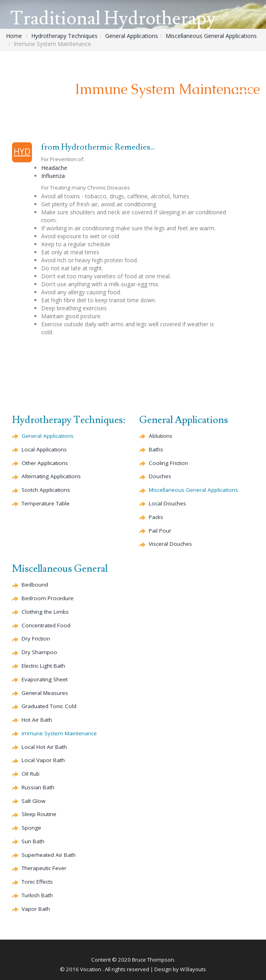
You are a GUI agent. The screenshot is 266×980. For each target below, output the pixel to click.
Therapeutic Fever (44, 868)
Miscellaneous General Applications (211, 36)
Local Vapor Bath (43, 760)
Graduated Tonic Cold (49, 706)
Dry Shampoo (39, 652)
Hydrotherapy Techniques (64, 36)
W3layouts (193, 969)
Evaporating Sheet (45, 679)
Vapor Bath (36, 909)
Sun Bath (33, 841)
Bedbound (35, 585)
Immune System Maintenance (59, 733)
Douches (160, 476)
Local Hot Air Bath (44, 747)
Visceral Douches (170, 544)
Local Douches (167, 503)
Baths (156, 449)
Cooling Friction (168, 463)
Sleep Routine (39, 814)
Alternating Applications (51, 476)
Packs (156, 517)
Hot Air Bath (37, 720)
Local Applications (44, 449)
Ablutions (161, 436)
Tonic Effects (37, 882)
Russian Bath (38, 787)
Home (14, 36)
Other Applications (45, 463)
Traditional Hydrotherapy (113, 19)
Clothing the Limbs (45, 612)
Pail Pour (160, 531)
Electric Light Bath (43, 666)
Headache (54, 168)
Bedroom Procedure (48, 598)
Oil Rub (31, 774)
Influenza (53, 176)
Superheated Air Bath (49, 855)
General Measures (45, 693)
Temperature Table (46, 503)
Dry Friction (36, 639)
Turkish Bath (37, 895)
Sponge (31, 828)
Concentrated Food (46, 625)
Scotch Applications (46, 490)
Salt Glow (33, 801)
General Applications (132, 36)
